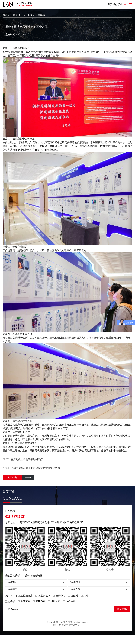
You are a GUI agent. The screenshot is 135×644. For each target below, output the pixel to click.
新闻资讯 (15, 15)
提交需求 (122, 609)
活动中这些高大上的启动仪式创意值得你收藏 (36, 468)
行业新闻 (28, 15)
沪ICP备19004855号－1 (72, 625)
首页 (5, 15)
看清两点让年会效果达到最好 (27, 459)
